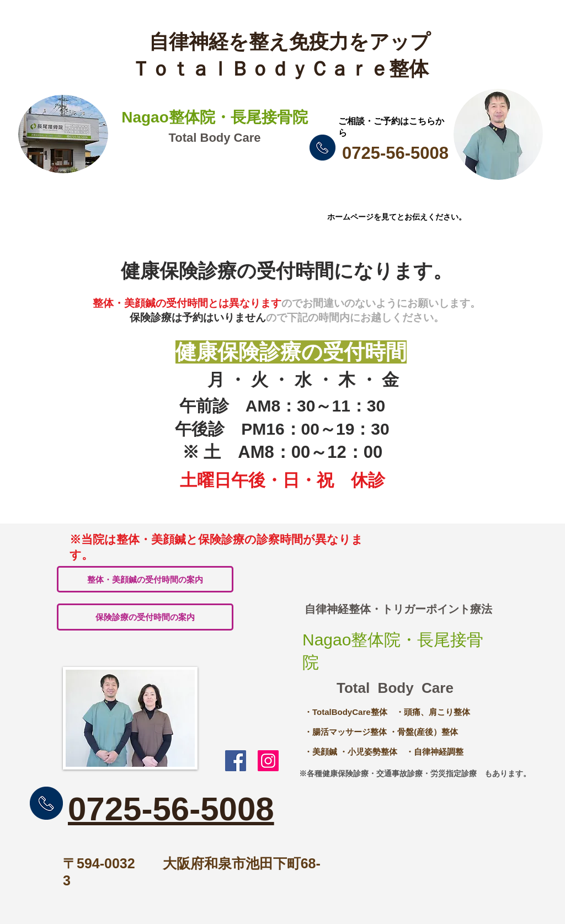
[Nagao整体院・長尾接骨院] (268, 761)
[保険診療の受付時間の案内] (145, 617)
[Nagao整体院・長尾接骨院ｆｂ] (236, 761)
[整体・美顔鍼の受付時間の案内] (145, 579)
